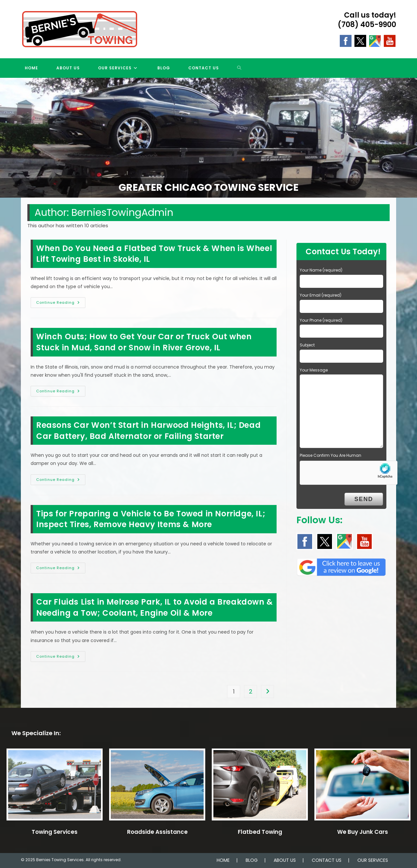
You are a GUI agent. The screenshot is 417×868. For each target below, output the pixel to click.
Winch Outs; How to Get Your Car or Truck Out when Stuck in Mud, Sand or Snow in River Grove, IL (144, 342)
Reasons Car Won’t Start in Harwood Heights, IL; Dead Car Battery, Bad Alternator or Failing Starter (148, 431)
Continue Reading (61, 304)
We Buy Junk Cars (363, 832)
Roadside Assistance (157, 832)
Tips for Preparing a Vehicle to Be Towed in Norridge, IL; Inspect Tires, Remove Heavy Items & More (151, 519)
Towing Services (55, 832)
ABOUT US (285, 860)
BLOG (252, 860)
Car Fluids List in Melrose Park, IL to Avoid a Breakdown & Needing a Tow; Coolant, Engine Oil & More (155, 607)
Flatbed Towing (260, 832)
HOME (223, 860)
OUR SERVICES (373, 860)
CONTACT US (327, 860)
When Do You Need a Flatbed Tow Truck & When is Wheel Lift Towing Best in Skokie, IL (154, 254)
